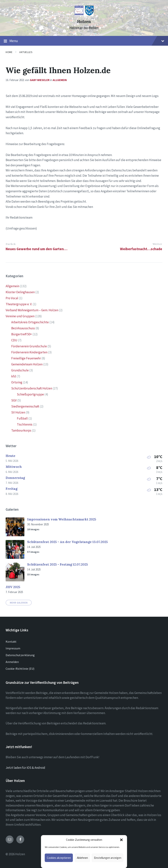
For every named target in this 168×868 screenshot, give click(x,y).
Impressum (13, 648)
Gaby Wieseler (40, 80)
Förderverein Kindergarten (29, 352)
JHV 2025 (13, 587)
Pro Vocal (12, 298)
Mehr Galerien (19, 603)
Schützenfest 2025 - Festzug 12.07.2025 (58, 564)
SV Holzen (18, 412)
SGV (14, 400)
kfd (14, 376)
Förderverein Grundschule (29, 346)
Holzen (84, 22)
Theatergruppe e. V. (19, 304)
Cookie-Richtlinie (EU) (20, 669)
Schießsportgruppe (30, 394)
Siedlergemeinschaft (25, 406)
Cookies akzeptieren (59, 858)
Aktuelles (26, 52)
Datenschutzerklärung (20, 655)
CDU (14, 340)
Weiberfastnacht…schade (141, 249)
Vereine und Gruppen (20, 316)
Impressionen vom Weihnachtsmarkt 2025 (62, 519)
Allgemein (60, 80)
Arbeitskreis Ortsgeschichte (30, 322)
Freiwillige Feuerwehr (26, 358)
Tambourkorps (21, 430)
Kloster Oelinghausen (20, 292)
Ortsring (17, 382)
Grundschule (20, 370)
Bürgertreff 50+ (22, 334)
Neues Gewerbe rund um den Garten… (36, 249)
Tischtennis (25, 424)
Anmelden (12, 662)
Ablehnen (82, 858)
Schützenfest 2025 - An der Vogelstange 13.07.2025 (67, 542)
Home (9, 52)
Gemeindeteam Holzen (27, 364)
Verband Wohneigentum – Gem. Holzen (32, 310)
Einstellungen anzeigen (108, 858)
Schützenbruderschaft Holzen (32, 388)
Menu (84, 41)
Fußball (22, 418)
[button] (121, 840)
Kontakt (11, 642)
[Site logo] (84, 15)
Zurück (11, 244)
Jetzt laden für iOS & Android (25, 768)
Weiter (157, 244)
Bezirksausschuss (23, 328)
